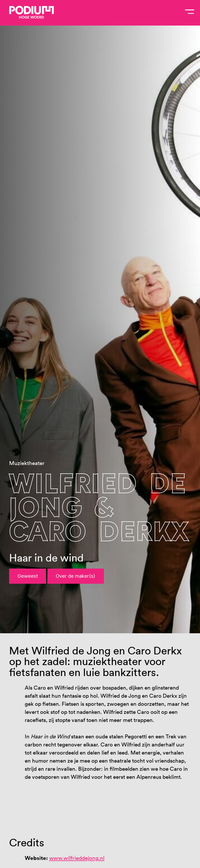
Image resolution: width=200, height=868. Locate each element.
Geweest (28, 576)
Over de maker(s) (76, 576)
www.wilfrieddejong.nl (77, 858)
